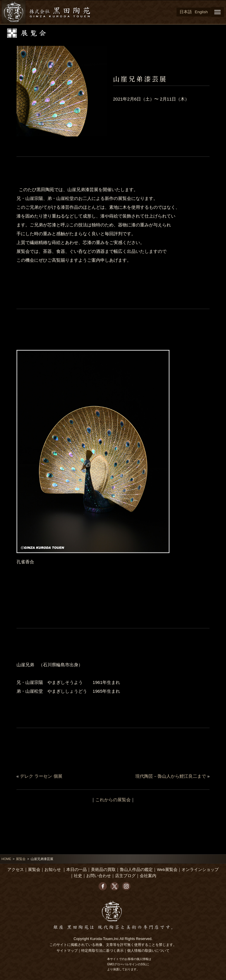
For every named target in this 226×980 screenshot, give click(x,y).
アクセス (16, 870)
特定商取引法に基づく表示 (102, 951)
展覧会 (21, 859)
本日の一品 (77, 870)
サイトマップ (67, 951)
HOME (6, 859)
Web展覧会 (167, 870)
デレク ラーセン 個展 (41, 776)
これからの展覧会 (113, 800)
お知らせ (53, 870)
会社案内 (148, 876)
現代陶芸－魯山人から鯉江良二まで (171, 776)
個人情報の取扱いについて (148, 951)
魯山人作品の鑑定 (136, 870)
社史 (78, 876)
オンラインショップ (200, 870)
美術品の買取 (103, 870)
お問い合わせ (99, 876)
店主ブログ (125, 876)
